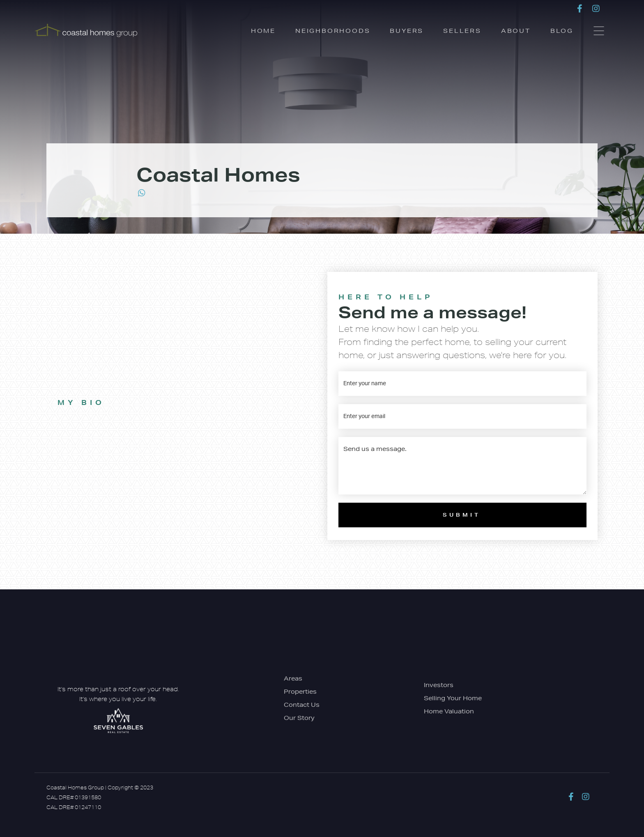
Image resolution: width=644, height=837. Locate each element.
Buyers (407, 31)
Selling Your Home (453, 698)
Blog (562, 31)
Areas (293, 678)
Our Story (299, 718)
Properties (300, 692)
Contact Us (302, 705)
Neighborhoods (333, 31)
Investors (439, 685)
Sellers (462, 31)
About (516, 31)
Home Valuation (449, 711)
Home (263, 31)
